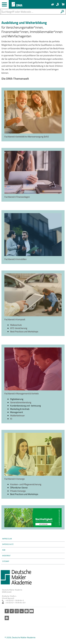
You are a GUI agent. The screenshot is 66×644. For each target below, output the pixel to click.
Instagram (17, 611)
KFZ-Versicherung (19, 328)
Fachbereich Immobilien (15, 259)
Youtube (32, 611)
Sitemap (6, 561)
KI (11, 419)
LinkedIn (22, 611)
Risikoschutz (16, 325)
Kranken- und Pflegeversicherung (26, 484)
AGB (4, 550)
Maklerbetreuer (17, 416)
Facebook (7, 611)
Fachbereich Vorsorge (14, 479)
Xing (12, 611)
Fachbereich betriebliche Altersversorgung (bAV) (27, 137)
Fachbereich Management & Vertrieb (21, 394)
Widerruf (6, 556)
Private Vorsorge (18, 491)
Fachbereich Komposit (15, 319)
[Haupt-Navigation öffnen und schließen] (4, 4)
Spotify (27, 611)
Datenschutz (8, 544)
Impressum (7, 539)
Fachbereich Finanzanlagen (17, 197)
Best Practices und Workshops (24, 332)
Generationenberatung (21, 402)
